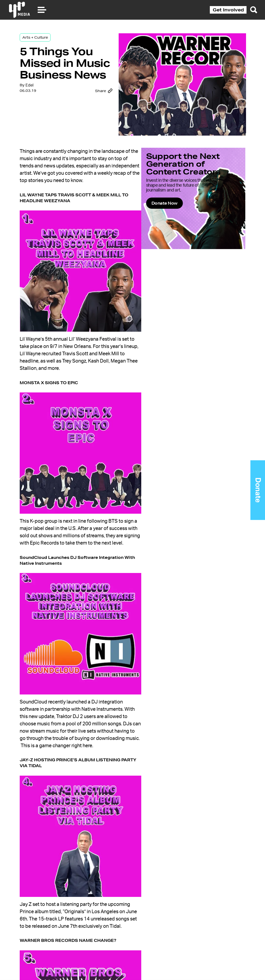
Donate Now (182, 216)
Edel (34, 115)
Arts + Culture (40, 39)
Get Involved (228, 10)
